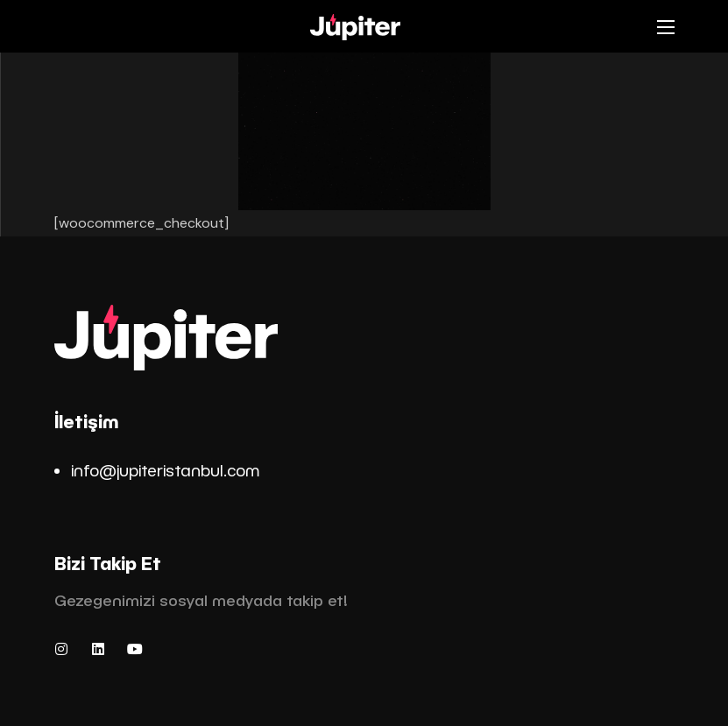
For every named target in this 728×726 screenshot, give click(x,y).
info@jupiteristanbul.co (158, 470)
